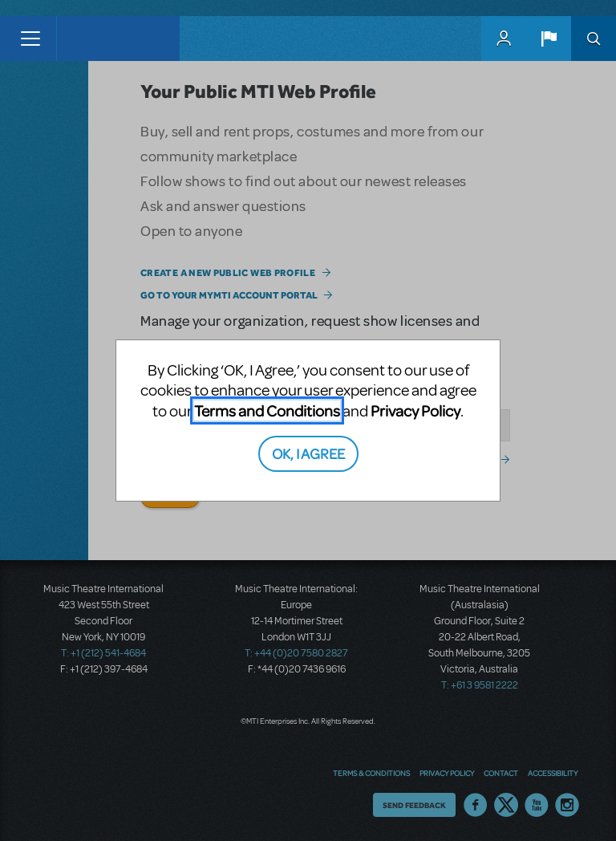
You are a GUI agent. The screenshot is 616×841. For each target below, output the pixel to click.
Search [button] (594, 39)
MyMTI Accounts (504, 39)
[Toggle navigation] (30, 39)
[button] (549, 39)
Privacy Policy (415, 410)
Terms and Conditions (267, 410)
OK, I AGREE (308, 453)
